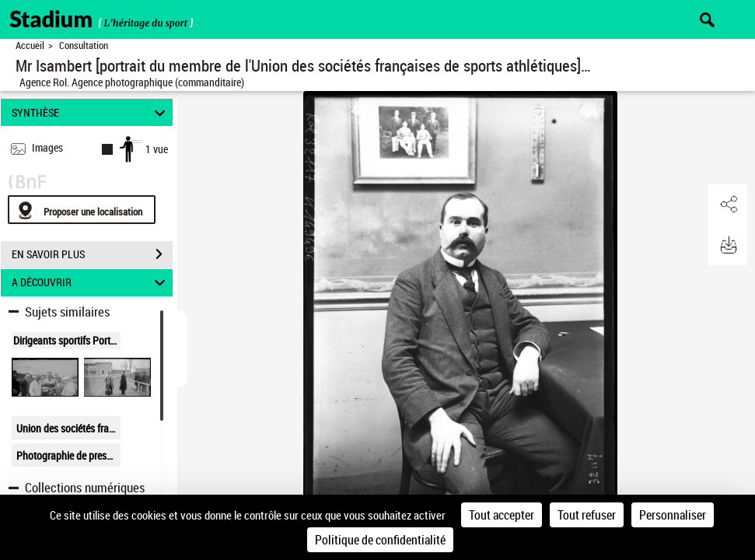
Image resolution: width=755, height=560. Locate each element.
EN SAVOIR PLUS (92, 254)
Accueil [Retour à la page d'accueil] (30, 45)
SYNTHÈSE (91, 112)
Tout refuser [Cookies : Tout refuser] (587, 515)
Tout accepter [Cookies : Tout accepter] (502, 515)
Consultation (84, 45)
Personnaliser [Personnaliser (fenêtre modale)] (673, 515)
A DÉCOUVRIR (91, 283)
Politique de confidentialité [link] (380, 540)
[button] (728, 205)
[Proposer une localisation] (82, 210)
